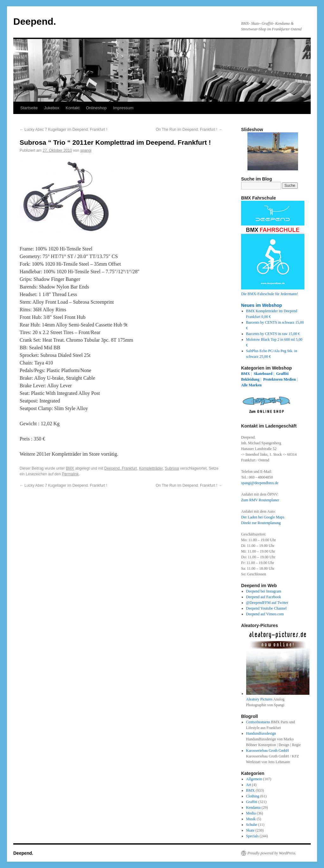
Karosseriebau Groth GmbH (268, 751)
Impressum (123, 108)
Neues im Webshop (262, 305)
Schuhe (252, 825)
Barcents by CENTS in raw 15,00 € (273, 334)
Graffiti (282, 374)
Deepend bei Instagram (264, 591)
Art (249, 785)
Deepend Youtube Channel (266, 608)
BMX (70, 468)
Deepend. (35, 21)
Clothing (253, 796)
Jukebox (52, 108)
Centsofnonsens (258, 722)
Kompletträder (151, 468)
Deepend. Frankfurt (121, 468)
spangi (86, 150)
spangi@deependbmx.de (260, 483)
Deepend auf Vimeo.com (265, 614)
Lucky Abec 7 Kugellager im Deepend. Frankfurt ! (63, 130)
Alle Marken (251, 385)
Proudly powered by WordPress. (272, 853)
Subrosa (172, 468)
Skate (250, 830)
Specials (252, 836)
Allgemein (254, 779)
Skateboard (263, 374)
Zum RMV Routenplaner (260, 500)
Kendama (253, 808)
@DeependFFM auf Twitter (267, 603)
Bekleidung (250, 379)
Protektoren (273, 379)
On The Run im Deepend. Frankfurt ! (189, 130)
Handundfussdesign (261, 733)
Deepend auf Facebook (264, 597)
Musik (251, 819)
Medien (290, 379)
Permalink (70, 474)
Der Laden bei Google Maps (263, 517)
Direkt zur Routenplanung (261, 523)
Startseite (29, 108)
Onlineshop (96, 108)
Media (251, 813)
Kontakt (72, 108)
